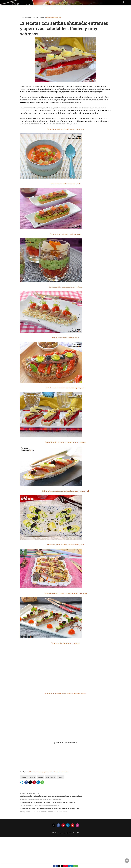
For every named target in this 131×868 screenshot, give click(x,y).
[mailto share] (30, 782)
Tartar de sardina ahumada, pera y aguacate (65, 643)
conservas (32, 777)
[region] (65, 11)
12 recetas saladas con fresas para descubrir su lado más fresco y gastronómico (47, 802)
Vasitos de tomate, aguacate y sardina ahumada (65, 234)
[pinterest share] (34, 782)
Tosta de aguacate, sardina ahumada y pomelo (65, 184)
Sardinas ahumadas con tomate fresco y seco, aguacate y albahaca (65, 593)
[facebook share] (26, 782)
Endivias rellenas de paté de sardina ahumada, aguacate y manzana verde (65, 491)
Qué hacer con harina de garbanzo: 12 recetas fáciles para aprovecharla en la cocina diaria (51, 796)
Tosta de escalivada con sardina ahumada (65, 338)
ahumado (24, 777)
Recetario (40, 777)
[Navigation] (129, 2)
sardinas (61, 777)
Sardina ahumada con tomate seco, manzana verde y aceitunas (65, 442)
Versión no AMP (75, 833)
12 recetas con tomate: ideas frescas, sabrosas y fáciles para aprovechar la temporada (49, 808)
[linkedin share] (38, 782)
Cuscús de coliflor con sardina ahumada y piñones (65, 287)
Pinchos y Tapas (57, 17)
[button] (56, 866)
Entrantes (49, 17)
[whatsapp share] (42, 782)
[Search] (123, 2)
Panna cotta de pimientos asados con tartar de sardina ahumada (65, 694)
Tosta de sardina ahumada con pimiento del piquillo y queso (65, 388)
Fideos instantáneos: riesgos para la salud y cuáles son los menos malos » (49, 772)
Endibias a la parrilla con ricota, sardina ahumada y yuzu (66, 545)
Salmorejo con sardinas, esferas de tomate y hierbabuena (65, 129)
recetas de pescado (51, 777)
